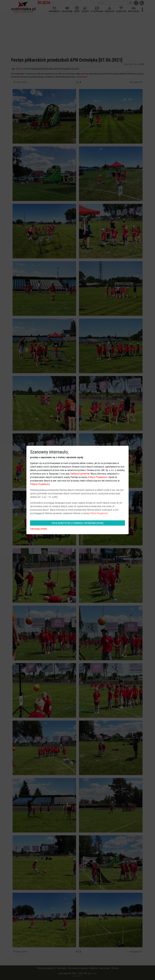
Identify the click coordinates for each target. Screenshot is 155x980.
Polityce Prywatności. (99, 513)
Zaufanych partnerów (80, 474)
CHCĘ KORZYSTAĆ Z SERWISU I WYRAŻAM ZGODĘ (77, 523)
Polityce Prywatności (98, 477)
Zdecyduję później (39, 529)
